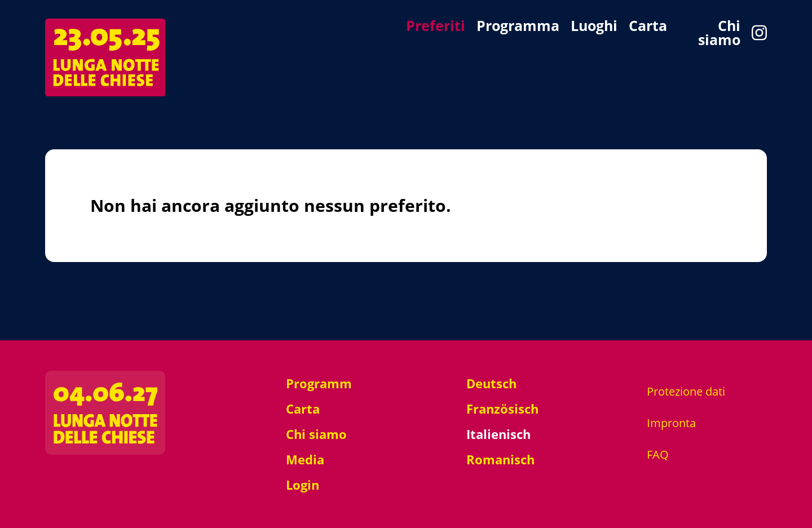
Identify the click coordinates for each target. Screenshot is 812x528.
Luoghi (594, 27)
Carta (648, 27)
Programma (518, 27)
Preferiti (436, 27)
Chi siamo (719, 33)
